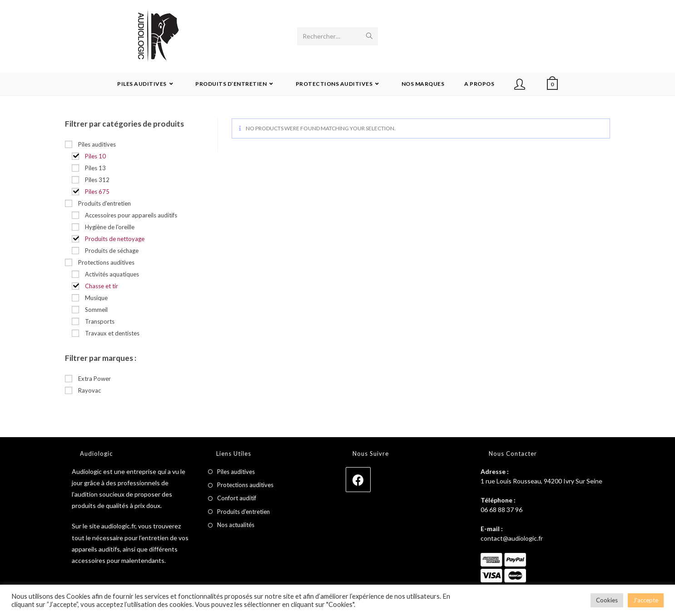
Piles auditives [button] (97, 144)
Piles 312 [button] (97, 180)
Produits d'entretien (243, 512)
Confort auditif (237, 498)
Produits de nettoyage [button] (115, 239)
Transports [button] (100, 321)
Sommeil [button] (96, 310)
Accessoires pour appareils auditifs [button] (131, 215)
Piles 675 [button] (97, 192)
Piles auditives (236, 472)
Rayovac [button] (89, 390)
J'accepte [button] (646, 600)
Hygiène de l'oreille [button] (110, 227)
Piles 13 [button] (95, 168)
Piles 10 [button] (95, 156)
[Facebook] (358, 480)
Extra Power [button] (94, 379)
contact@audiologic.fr (512, 538)
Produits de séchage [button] (112, 251)
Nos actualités (236, 525)
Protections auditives (245, 485)
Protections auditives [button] (106, 262)
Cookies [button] (607, 600)
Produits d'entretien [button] (104, 203)
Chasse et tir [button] (102, 286)
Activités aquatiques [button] (112, 274)
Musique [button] (96, 298)
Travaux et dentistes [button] (112, 333)
